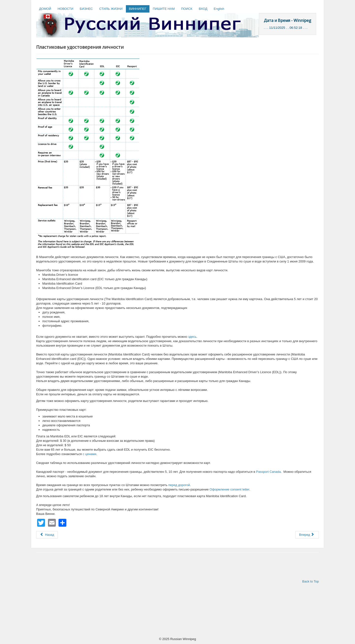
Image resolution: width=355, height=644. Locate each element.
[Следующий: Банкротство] (307, 535)
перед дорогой (179, 485)
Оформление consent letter (229, 489)
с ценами (89, 454)
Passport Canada (268, 472)
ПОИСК (187, 9)
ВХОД (203, 9)
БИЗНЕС (86, 9)
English (219, 9)
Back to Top (311, 581)
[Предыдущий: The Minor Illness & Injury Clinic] (47, 535)
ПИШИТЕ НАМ (164, 9)
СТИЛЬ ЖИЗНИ (111, 9)
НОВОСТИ (65, 9)
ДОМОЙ (45, 9)
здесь (192, 337)
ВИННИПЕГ (138, 9)
